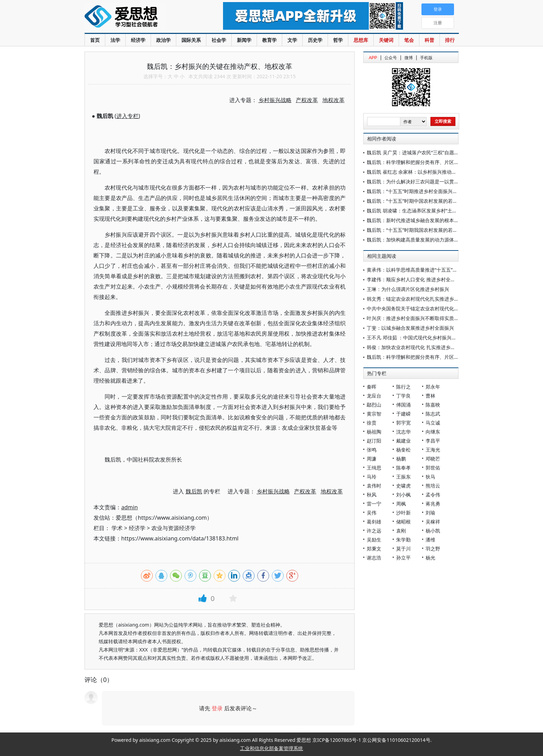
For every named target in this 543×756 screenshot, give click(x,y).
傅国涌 (403, 405)
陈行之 (403, 387)
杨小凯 (433, 531)
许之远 (374, 531)
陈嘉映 (433, 405)
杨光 (430, 558)
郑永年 (433, 387)
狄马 (430, 477)
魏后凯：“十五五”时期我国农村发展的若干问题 (417, 230)
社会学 (219, 40)
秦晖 (372, 387)
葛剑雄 (374, 522)
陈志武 (433, 414)
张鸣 (372, 450)
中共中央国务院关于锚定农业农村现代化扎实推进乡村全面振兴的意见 (442, 308)
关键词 (386, 40)
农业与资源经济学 (173, 528)
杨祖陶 (374, 432)
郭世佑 (433, 468)
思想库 (361, 40)
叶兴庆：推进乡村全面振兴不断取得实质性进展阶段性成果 (430, 318)
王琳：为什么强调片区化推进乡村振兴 (408, 289)
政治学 (163, 40)
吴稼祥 (433, 522)
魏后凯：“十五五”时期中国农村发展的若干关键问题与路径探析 (434, 201)
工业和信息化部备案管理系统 (271, 748)
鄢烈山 (374, 405)
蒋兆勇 (433, 504)
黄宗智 (374, 414)
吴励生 (374, 540)
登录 (217, 708)
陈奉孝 (403, 468)
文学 (292, 40)
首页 (95, 40)
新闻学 (244, 40)
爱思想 (140, 17)
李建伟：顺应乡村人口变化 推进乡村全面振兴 (416, 279)
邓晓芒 (433, 459)
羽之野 (433, 549)
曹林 (430, 396)
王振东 (403, 477)
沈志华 (403, 432)
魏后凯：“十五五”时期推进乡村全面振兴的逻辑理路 (422, 191)
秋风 (372, 495)
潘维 (430, 540)
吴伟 (372, 513)
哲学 (338, 40)
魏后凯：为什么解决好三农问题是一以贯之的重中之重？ (427, 181)
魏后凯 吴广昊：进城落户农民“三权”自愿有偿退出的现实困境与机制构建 (444, 152)
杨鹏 (401, 459)
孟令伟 (433, 495)
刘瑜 (430, 513)
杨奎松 (403, 450)
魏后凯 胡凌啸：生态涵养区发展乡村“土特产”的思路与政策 (430, 211)
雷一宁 (374, 504)
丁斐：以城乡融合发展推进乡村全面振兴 (410, 328)
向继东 (433, 432)
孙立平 (403, 558)
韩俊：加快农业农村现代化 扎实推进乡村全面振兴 (421, 347)
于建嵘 (403, 414)
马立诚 (433, 423)
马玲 (372, 477)
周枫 (401, 504)
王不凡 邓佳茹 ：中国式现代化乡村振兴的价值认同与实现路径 (433, 338)
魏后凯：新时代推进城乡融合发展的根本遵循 (415, 220)
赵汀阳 (374, 441)
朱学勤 (403, 540)
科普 (429, 40)
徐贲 (372, 423)
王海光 (433, 450)
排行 (450, 40)
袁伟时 (374, 486)
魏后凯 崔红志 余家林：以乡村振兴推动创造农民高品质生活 (431, 172)
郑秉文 (374, 549)
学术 (117, 528)
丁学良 (403, 396)
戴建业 (403, 441)
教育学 (269, 40)
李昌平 (433, 441)
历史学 (315, 40)
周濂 (372, 459)
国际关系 (191, 40)
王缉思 (374, 468)
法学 (115, 40)
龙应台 (374, 396)
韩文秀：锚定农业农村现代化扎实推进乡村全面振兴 (422, 299)
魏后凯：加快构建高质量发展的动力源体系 (413, 240)
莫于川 (403, 549)
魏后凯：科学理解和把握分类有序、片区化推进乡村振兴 (427, 162)
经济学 (138, 40)
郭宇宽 (403, 423)
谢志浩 (374, 558)
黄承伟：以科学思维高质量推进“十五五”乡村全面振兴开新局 (431, 270)
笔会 (409, 40)
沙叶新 (403, 513)
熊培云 (433, 486)
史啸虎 (403, 486)
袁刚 (401, 531)
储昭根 (403, 522)
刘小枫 (403, 495)
